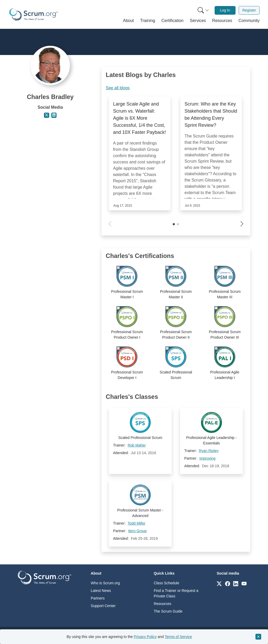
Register (249, 10)
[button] (129, 21)
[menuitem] (203, 10)
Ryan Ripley (209, 451)
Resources (162, 604)
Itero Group (138, 531)
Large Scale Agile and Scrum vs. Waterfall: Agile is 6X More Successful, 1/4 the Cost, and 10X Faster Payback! (139, 118)
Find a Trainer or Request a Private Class (176, 593)
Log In (225, 10)
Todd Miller (137, 523)
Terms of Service (178, 637)
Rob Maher (137, 445)
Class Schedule (166, 583)
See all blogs (118, 88)
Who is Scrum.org (105, 583)
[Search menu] (203, 10)
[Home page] (33, 14)
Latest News (101, 591)
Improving (207, 458)
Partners (98, 598)
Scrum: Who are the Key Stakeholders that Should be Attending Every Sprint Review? (211, 115)
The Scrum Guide (168, 611)
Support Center (103, 606)
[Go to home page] (44, 577)
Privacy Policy (145, 637)
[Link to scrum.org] (219, 583)
